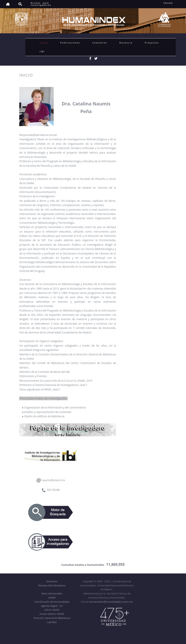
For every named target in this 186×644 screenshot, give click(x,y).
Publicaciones (70, 43)
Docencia (126, 43)
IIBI (42, 51)
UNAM (52, 598)
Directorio (52, 581)
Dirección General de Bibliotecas (52, 618)
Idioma (173, 3)
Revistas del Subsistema (52, 585)
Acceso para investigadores (41, 4)
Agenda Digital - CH (52, 606)
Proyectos (152, 43)
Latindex (52, 622)
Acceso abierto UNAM (52, 614)
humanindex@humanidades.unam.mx (111, 602)
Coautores (100, 43)
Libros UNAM (52, 610)
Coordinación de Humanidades (52, 602)
